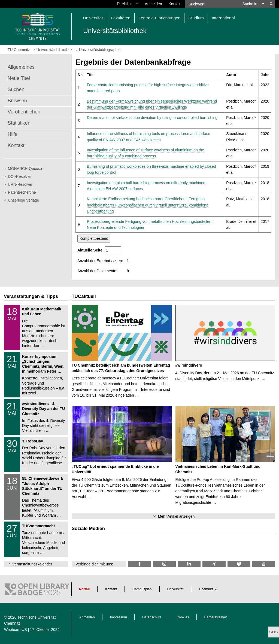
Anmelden (153, 4)
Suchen (16, 89)
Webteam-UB (16, 630)
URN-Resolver (20, 184)
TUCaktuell (84, 296)
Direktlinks (128, 4)
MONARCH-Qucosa (25, 169)
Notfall (84, 589)
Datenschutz (152, 617)
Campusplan (142, 589)
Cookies (183, 617)
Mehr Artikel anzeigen (176, 516)
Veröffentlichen (24, 112)
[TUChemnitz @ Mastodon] (239, 564)
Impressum (119, 617)
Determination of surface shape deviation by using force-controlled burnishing (152, 118)
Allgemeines (21, 67)
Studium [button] (196, 18)
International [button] (223, 18)
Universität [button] (93, 18)
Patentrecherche (22, 192)
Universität (175, 589)
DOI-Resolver (19, 176)
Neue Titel (19, 78)
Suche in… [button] (253, 4)
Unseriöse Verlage (23, 200)
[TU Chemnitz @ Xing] (214, 564)
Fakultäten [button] (121, 18)
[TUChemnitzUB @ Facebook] (139, 564)
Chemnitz (206, 589)
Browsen (17, 101)
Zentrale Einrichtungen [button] (160, 18)
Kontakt (175, 4)
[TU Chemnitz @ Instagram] (164, 564)
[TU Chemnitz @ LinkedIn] (189, 564)
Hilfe (13, 134)
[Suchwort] (212, 4)
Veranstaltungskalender (32, 564)
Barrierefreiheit (216, 617)
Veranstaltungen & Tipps (31, 296)
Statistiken (19, 123)
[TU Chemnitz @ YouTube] (264, 564)
